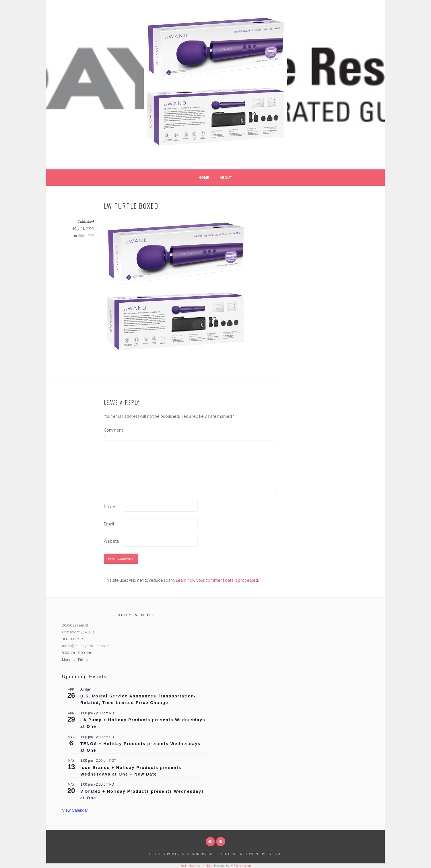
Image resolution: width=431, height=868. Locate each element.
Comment (113, 433)
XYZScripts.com (241, 866)
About (226, 177)
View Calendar (75, 810)
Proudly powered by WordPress (181, 854)
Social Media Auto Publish (197, 866)
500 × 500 (86, 236)
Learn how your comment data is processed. (217, 580)
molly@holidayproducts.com (86, 646)
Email (110, 524)
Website (111, 541)
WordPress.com (265, 854)
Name (111, 506)
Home (204, 177)
